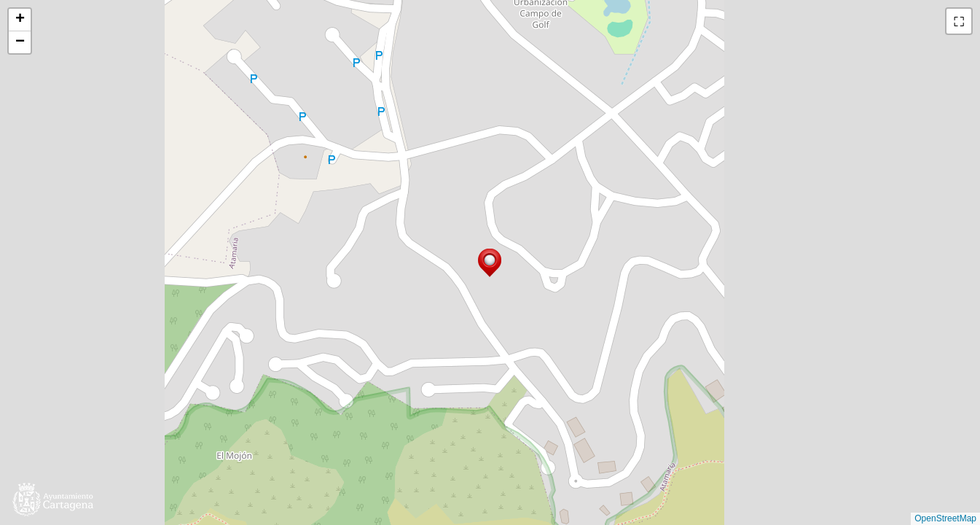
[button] (490, 263)
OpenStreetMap (945, 518)
